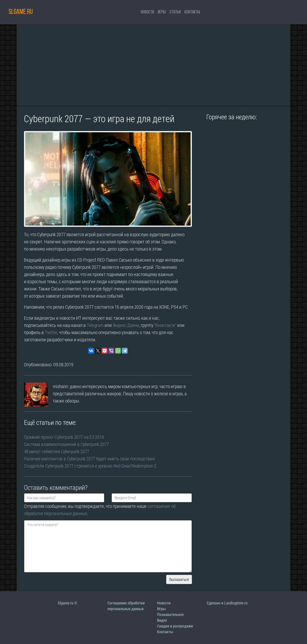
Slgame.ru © (67, 603)
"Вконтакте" (165, 325)
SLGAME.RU (21, 12)
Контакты (192, 12)
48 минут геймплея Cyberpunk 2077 (57, 451)
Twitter (51, 332)
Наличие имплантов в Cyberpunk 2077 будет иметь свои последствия (89, 458)
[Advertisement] (153, 65)
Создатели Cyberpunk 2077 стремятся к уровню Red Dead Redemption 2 (90, 466)
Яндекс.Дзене (126, 325)
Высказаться (179, 579)
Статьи (175, 12)
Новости (147, 12)
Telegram (95, 325)
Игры (162, 12)
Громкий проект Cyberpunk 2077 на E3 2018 (64, 437)
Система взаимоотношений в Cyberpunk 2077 (66, 444)
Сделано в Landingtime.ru (227, 603)
